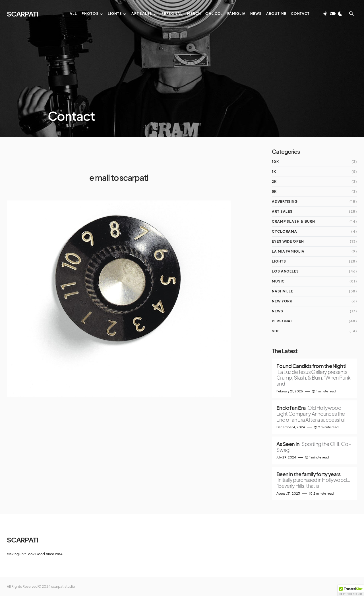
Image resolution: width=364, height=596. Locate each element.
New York (282, 301)
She (276, 331)
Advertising (285, 201)
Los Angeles (285, 271)
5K (274, 192)
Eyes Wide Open (288, 241)
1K (274, 172)
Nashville (283, 291)
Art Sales (282, 211)
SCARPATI (22, 14)
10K (275, 162)
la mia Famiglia (288, 251)
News (278, 311)
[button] (333, 14)
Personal (282, 321)
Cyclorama (285, 231)
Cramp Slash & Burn (293, 221)
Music (278, 281)
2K (274, 182)
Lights (279, 261)
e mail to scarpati (119, 178)
